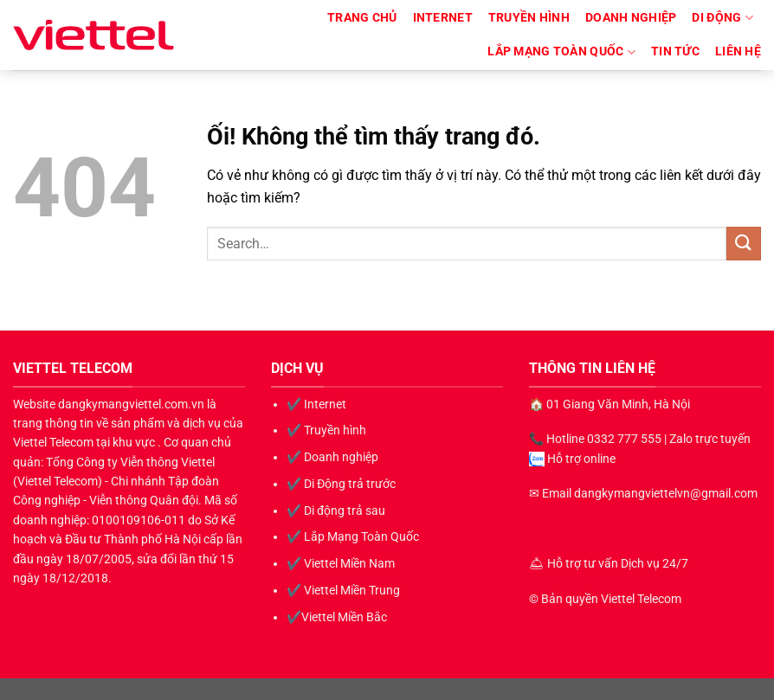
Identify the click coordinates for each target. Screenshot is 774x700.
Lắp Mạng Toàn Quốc (561, 52)
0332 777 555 (624, 439)
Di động (722, 18)
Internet (443, 18)
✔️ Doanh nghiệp (332, 457)
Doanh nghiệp (631, 18)
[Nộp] (744, 244)
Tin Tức (675, 51)
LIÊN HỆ (738, 51)
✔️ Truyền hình (326, 430)
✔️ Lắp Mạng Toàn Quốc (353, 536)
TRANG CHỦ (362, 18)
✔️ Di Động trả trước (341, 484)
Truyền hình (529, 18)
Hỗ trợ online (581, 459)
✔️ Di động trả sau (336, 511)
